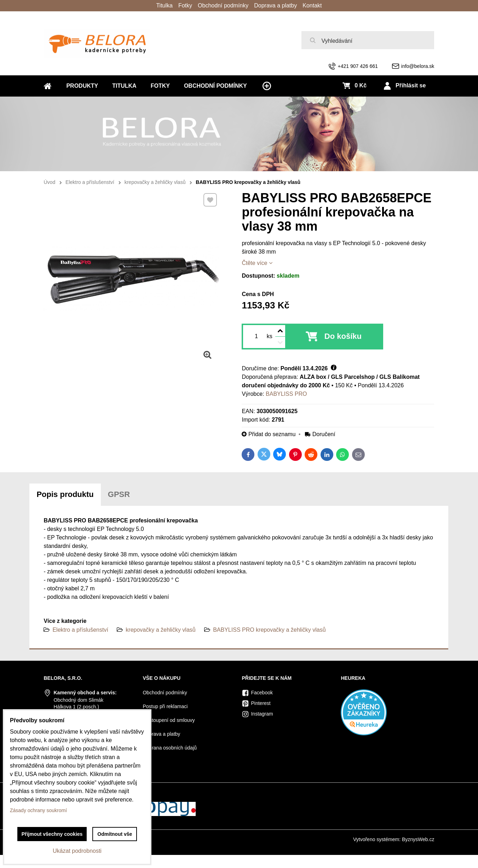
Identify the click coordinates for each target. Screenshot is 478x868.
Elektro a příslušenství (80, 630)
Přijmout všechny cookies (52, 834)
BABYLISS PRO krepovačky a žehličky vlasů (269, 630)
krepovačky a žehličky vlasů (160, 630)
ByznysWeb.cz (418, 839)
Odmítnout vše (115, 834)
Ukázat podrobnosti (77, 851)
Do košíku (343, 336)
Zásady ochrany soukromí (38, 810)
